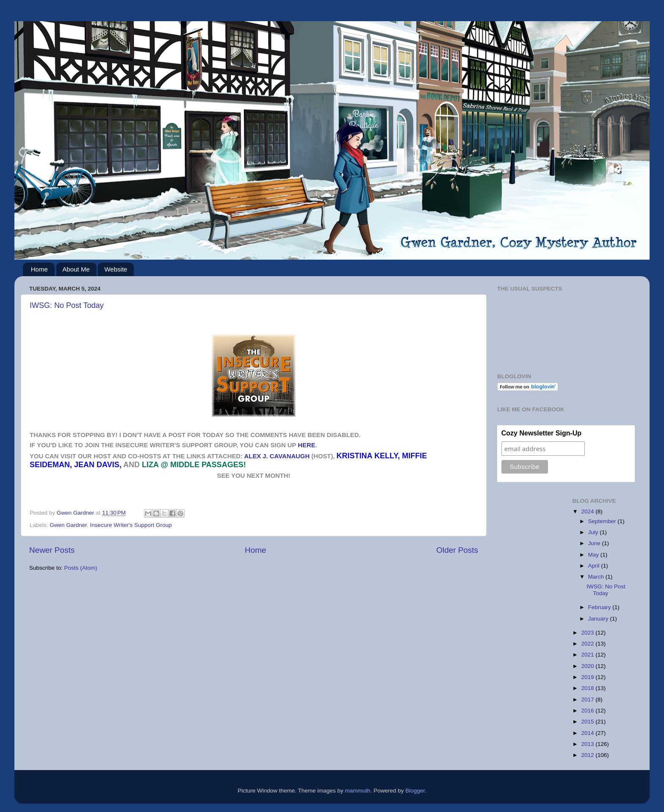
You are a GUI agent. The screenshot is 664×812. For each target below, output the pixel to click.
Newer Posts (52, 550)
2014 (588, 733)
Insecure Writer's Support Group (131, 525)
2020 (588, 666)
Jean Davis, (98, 465)
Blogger (415, 791)
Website (116, 269)
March (597, 577)
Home (39, 269)
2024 (588, 511)
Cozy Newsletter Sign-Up (541, 433)
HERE (306, 445)
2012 (588, 755)
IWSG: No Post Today (67, 305)
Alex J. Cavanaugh (277, 456)
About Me (76, 269)
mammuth (358, 791)
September (603, 521)
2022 (588, 644)
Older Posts (457, 550)
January (599, 619)
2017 (588, 700)
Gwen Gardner (68, 525)
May (594, 555)
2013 (588, 744)
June (595, 543)
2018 (588, 688)
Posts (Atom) (81, 568)
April (595, 566)
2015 (588, 722)
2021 (588, 655)
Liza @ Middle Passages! (194, 465)
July (594, 532)
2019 (588, 677)
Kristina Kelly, (368, 456)
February (600, 607)
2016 (588, 711)
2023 (588, 633)
